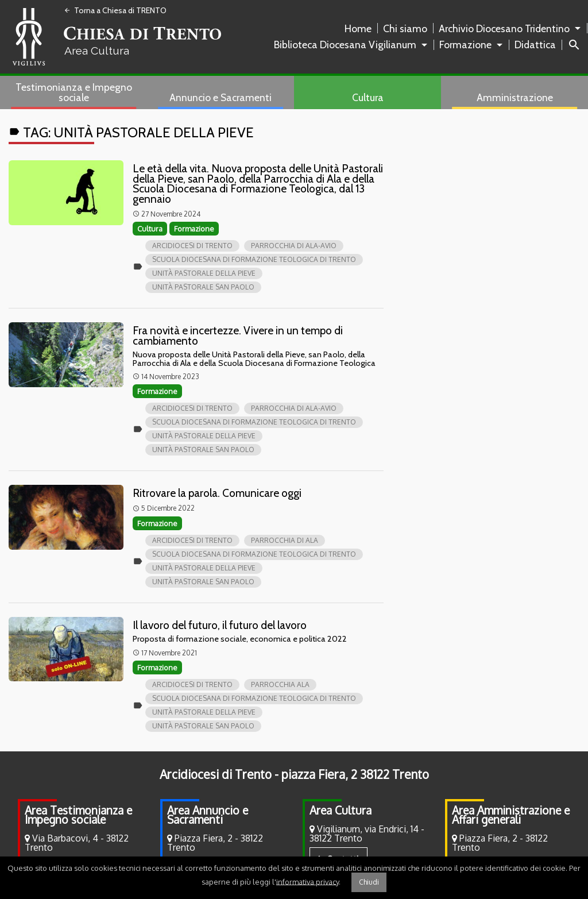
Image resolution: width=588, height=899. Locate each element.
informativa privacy (307, 881)
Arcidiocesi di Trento (192, 246)
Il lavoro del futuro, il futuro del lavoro (220, 625)
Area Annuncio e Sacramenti (208, 815)
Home (358, 28)
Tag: (131, 132)
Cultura (368, 97)
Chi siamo (405, 28)
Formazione (465, 45)
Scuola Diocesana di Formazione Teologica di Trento (254, 259)
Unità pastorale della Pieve (204, 273)
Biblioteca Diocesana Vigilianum (345, 45)
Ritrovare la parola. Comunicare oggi (217, 493)
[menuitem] (360, 29)
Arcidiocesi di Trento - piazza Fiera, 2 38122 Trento (294, 774)
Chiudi (369, 882)
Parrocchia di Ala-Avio (294, 246)
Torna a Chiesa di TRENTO (115, 10)
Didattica (535, 45)
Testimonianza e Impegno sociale (74, 92)
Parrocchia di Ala (285, 540)
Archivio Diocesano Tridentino (504, 28)
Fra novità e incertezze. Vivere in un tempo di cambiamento (238, 335)
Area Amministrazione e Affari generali (511, 815)
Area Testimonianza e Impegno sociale (78, 815)
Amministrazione (515, 97)
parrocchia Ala (280, 684)
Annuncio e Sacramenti (220, 97)
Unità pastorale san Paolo (203, 287)
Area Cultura (341, 810)
